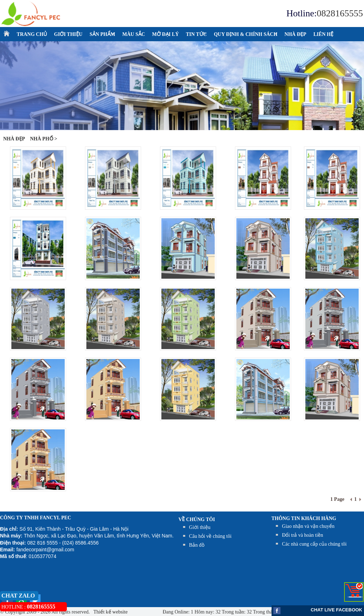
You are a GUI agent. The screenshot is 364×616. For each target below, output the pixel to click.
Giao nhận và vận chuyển (308, 526)
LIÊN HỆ (324, 34)
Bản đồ (197, 545)
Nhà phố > (44, 139)
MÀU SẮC (134, 34)
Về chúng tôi (197, 519)
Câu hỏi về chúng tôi (210, 536)
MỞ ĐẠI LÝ (165, 34)
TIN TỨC (195, 35)
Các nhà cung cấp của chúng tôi (314, 544)
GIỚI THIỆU (68, 34)
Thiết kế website (110, 612)
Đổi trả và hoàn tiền (303, 535)
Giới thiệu (200, 527)
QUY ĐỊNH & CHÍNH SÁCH (244, 35)
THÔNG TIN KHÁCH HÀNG (304, 518)
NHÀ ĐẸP (295, 34)
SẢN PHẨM (101, 35)
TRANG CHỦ (32, 34)
